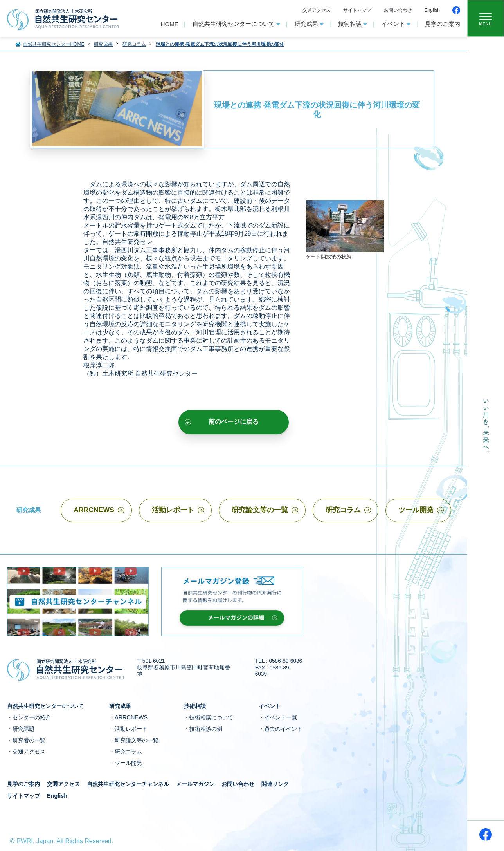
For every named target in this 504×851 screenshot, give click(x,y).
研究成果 (309, 24)
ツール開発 (416, 510)
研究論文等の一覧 (260, 510)
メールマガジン (195, 784)
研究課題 (23, 729)
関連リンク (275, 784)
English (432, 10)
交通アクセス (317, 10)
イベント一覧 (281, 717)
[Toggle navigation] (486, 18)
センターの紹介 (32, 717)
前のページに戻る (234, 421)
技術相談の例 (206, 729)
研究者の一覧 (29, 740)
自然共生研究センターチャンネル (128, 784)
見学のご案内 (443, 24)
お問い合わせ (398, 10)
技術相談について (211, 717)
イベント (396, 24)
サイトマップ (357, 10)
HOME (169, 24)
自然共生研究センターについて (237, 24)
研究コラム (343, 510)
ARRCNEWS (94, 510)
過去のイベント (283, 729)
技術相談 (353, 24)
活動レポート (173, 510)
